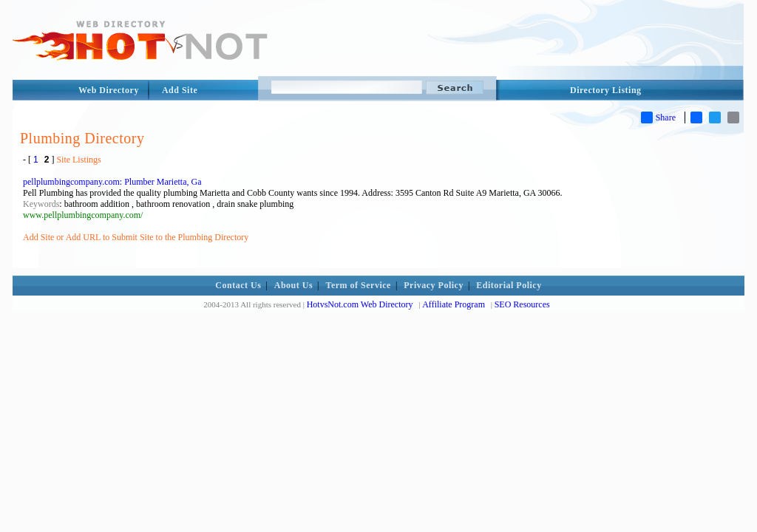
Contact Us (238, 285)
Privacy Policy (434, 285)
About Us (293, 285)
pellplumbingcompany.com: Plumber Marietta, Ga (112, 182)
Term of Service (359, 285)
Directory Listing (606, 90)
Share (658, 117)
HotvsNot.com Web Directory (360, 304)
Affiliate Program (454, 304)
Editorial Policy (509, 285)
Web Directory (109, 90)
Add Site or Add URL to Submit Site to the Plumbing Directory (136, 237)
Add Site (180, 90)
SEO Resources (522, 304)
